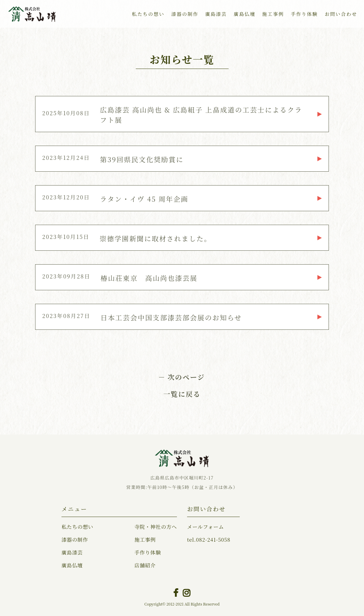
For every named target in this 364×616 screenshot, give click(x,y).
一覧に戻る (182, 394)
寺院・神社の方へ (156, 527)
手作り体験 (304, 14)
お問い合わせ (341, 14)
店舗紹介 (145, 565)
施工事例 (273, 14)
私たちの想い (148, 14)
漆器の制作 (185, 14)
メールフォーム (205, 527)
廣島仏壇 (244, 14)
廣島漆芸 (216, 14)
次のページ (186, 377)
